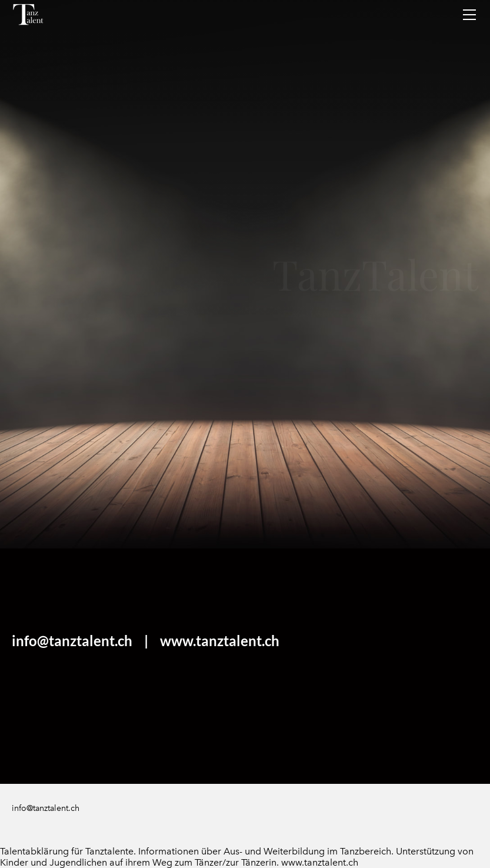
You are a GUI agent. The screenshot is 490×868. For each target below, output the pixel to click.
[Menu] (469, 15)
